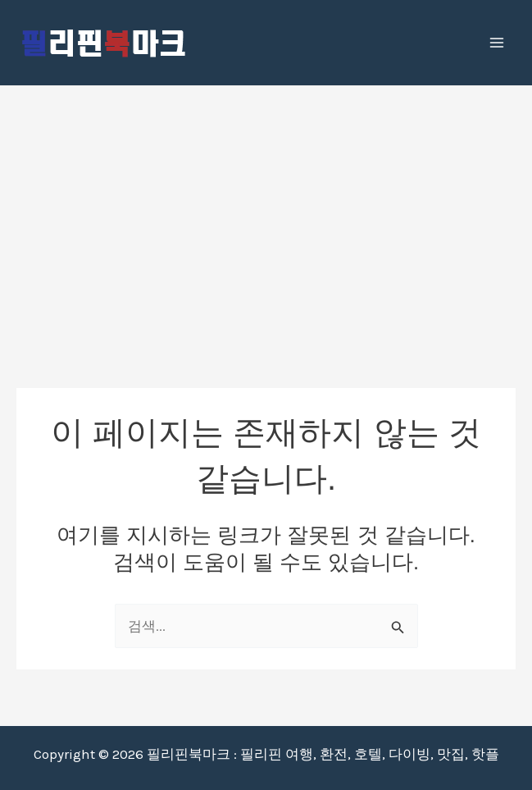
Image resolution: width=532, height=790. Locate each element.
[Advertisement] (266, 209)
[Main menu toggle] (498, 43)
